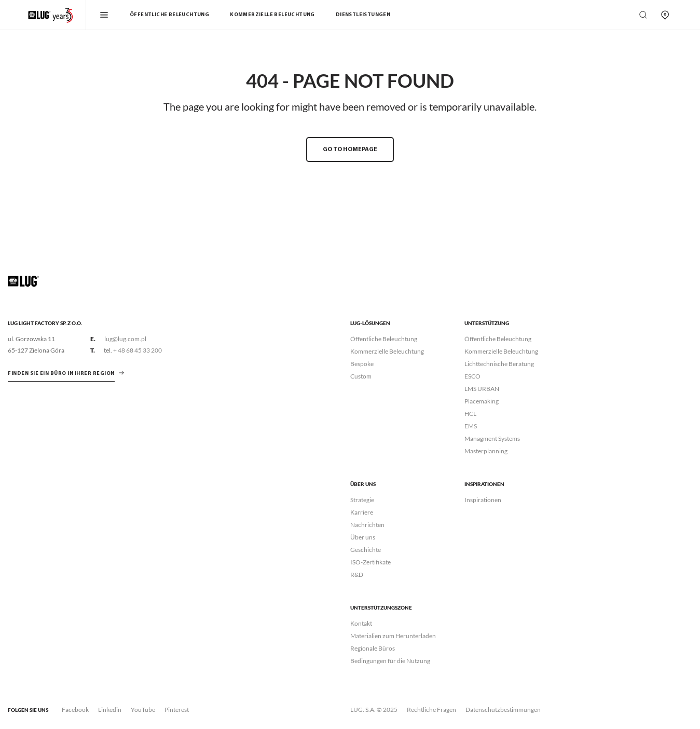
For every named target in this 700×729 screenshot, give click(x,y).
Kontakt (361, 623)
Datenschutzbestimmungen (503, 710)
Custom (361, 376)
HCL (470, 414)
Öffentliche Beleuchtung (169, 15)
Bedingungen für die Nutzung (390, 661)
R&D (357, 575)
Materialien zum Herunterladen (393, 636)
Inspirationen (483, 500)
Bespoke (362, 364)
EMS (471, 426)
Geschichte (366, 550)
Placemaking (482, 401)
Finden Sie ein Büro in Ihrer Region (61, 374)
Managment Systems (492, 438)
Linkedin (110, 710)
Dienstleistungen (363, 15)
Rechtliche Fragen (431, 710)
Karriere (362, 512)
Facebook (75, 710)
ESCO (472, 376)
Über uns (363, 537)
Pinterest (177, 710)
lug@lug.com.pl (125, 339)
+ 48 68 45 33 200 (138, 350)
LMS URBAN (482, 389)
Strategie (362, 500)
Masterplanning (486, 451)
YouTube (143, 710)
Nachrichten (367, 525)
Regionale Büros (373, 648)
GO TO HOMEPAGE (350, 150)
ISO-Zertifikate (370, 562)
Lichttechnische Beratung (499, 364)
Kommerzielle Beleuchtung (272, 15)
